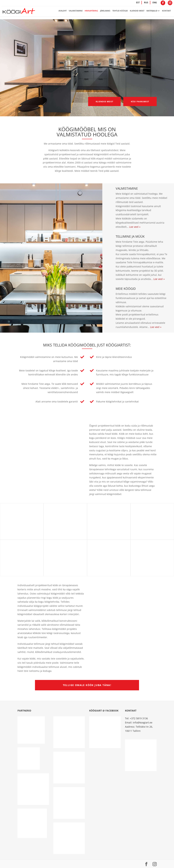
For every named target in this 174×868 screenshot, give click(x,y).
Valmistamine (76, 11)
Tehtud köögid (120, 11)
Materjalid (152, 11)
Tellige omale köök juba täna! (87, 685)
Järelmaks (105, 11)
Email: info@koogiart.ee (139, 722)
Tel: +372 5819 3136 (136, 718)
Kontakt (166, 11)
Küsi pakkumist (137, 102)
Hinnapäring (91, 11)
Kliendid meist (137, 11)
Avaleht (63, 11)
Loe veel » (135, 227)
